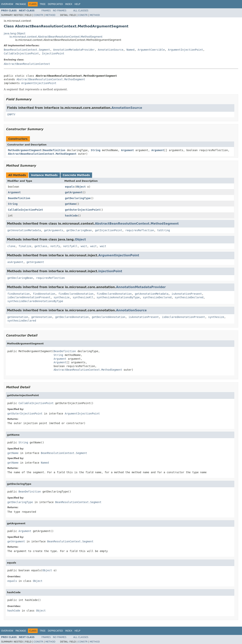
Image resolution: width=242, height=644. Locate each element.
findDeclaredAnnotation (76, 294)
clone (11, 246)
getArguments (54, 230)
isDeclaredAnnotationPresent (29, 297)
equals (70, 187)
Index (69, 4)
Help (77, 4)
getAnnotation (18, 317)
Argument (127, 150)
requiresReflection (140, 230)
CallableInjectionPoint (21, 53)
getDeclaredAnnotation (72, 317)
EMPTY (11, 114)
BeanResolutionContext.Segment (27, 50)
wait (84, 246)
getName (71, 204)
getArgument (74, 192)
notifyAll (70, 246)
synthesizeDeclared (157, 297)
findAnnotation (19, 294)
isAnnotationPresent (187, 294)
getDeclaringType (78, 198)
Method (50, 15)
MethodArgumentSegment (25, 150)
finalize (25, 246)
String (96, 150)
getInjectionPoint (109, 230)
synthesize (61, 297)
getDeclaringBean (79, 230)
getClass (41, 246)
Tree (43, 4)
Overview (7, 4)
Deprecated (55, 4)
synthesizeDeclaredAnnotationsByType (35, 301)
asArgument (15, 262)
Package (21, 4)
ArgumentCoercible (151, 50)
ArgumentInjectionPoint (185, 50)
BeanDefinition (54, 150)
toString (163, 230)
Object (81, 187)
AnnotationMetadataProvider (74, 50)
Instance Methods (44, 175)
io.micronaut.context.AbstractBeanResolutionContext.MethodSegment (56, 37)
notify (55, 246)
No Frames (60, 11)
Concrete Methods (76, 175)
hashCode (71, 216)
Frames (46, 11)
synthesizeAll (83, 297)
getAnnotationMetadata (24, 230)
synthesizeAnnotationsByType (118, 297)
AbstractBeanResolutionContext (27, 64)
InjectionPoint (53, 53)
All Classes (81, 11)
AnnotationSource (111, 50)
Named (130, 50)
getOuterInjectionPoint (83, 210)
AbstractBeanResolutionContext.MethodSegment (51, 79)
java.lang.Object (15, 33)
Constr (38, 15)
